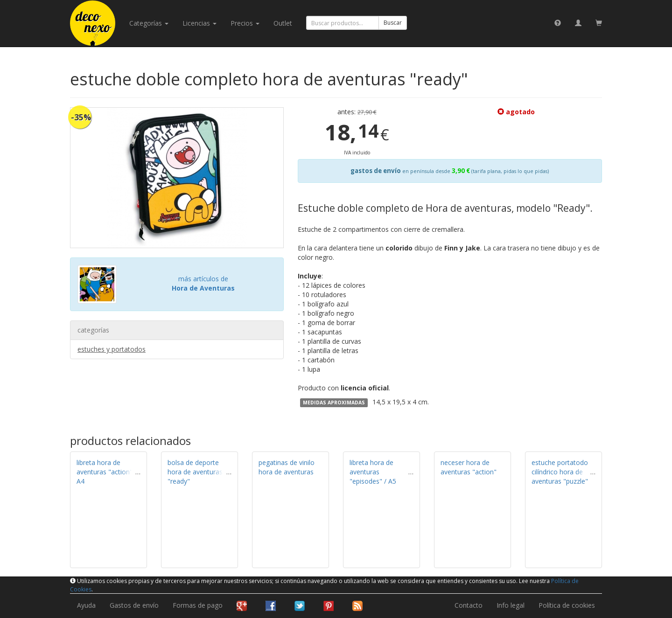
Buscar (393, 23)
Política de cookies (567, 605)
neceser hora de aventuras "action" (469, 467)
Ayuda (86, 605)
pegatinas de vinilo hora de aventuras (287, 467)
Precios (245, 23)
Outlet (283, 23)
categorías (149, 23)
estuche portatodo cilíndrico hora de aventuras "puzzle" (560, 472)
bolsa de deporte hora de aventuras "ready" (195, 472)
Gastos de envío (134, 605)
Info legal (511, 605)
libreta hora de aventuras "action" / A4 (107, 472)
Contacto (469, 605)
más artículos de (203, 283)
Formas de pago (198, 605)
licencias (199, 23)
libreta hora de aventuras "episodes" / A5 (373, 472)
